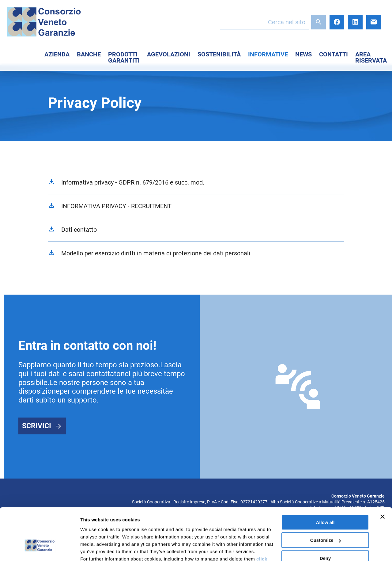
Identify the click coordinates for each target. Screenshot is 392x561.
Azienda (57, 54)
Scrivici (37, 426)
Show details (94, 549)
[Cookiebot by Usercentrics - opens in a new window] (40, 549)
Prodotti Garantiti (124, 57)
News (303, 54)
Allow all (325, 481)
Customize (326, 499)
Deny (325, 517)
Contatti (334, 54)
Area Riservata (371, 57)
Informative (268, 54)
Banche (89, 54)
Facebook (337, 22)
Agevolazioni (169, 54)
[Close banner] (383, 475)
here (162, 532)
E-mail (374, 22)
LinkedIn (355, 22)
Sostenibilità (219, 54)
